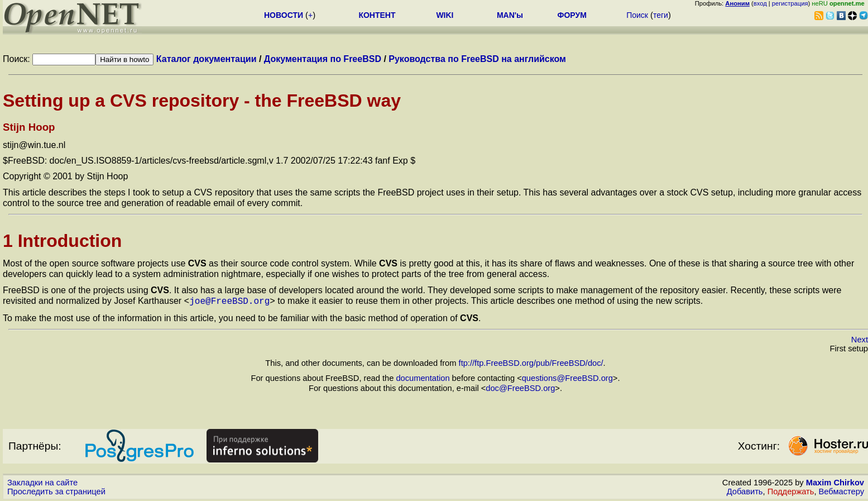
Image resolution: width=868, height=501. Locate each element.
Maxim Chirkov (835, 481)
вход (760, 3)
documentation (423, 377)
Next (860, 338)
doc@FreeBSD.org (520, 387)
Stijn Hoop (29, 127)
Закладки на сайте (42, 481)
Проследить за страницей (56, 490)
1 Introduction (62, 241)
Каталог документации (207, 59)
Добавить (745, 490)
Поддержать (791, 490)
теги (661, 15)
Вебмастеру (841, 490)
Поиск (637, 15)
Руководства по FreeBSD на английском (477, 59)
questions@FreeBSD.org (567, 377)
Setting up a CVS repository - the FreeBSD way (202, 101)
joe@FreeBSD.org (229, 300)
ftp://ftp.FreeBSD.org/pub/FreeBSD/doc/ (531, 362)
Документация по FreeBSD (323, 59)
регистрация (790, 3)
